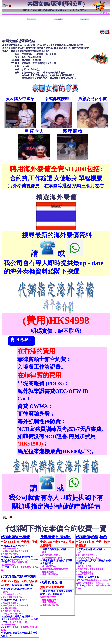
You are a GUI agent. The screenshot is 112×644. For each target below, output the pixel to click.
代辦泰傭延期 (51, 582)
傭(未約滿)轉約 (24, 576)
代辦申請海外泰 (13, 537)
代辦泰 (6, 576)
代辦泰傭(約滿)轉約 (91, 537)
